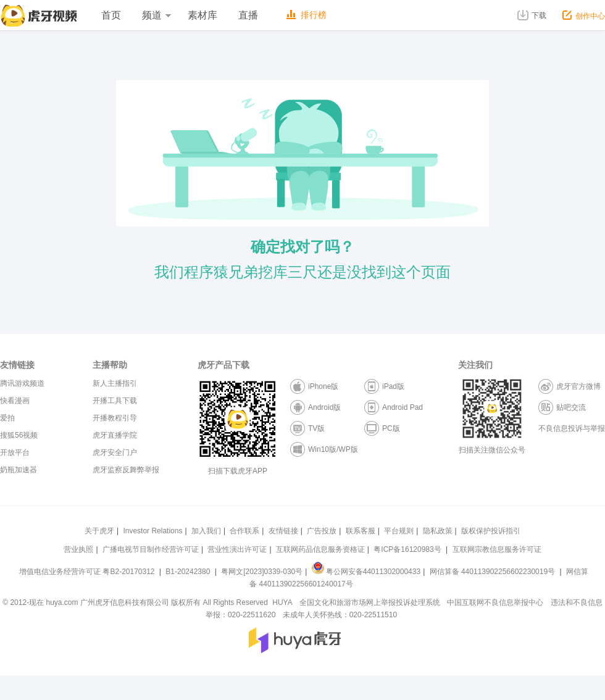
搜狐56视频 (19, 435)
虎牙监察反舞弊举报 (126, 470)
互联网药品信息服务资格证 (320, 549)
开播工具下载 (115, 401)
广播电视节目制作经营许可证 (151, 549)
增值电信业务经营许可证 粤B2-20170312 (88, 572)
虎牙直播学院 (115, 435)
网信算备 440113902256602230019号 (492, 572)
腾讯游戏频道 (22, 383)
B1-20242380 (189, 572)
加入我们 (206, 531)
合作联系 (244, 531)
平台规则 (399, 531)
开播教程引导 (115, 418)
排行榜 (307, 15)
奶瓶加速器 (19, 470)
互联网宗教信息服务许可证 (497, 549)
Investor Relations (152, 531)
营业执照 (78, 549)
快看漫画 (15, 401)
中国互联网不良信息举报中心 (495, 602)
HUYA (282, 602)
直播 (248, 15)
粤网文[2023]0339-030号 (262, 572)
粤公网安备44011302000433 (366, 572)
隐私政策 (438, 531)
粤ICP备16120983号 (407, 549)
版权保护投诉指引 (491, 531)
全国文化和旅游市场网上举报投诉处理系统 (370, 602)
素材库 (202, 15)
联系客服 (361, 531)
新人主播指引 (115, 383)
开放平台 (15, 452)
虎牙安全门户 (115, 452)
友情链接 (283, 531)
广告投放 (322, 531)
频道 (156, 15)
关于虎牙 (99, 531)
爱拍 (7, 418)
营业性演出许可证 (237, 549)
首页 (111, 15)
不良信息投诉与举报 (572, 428)
